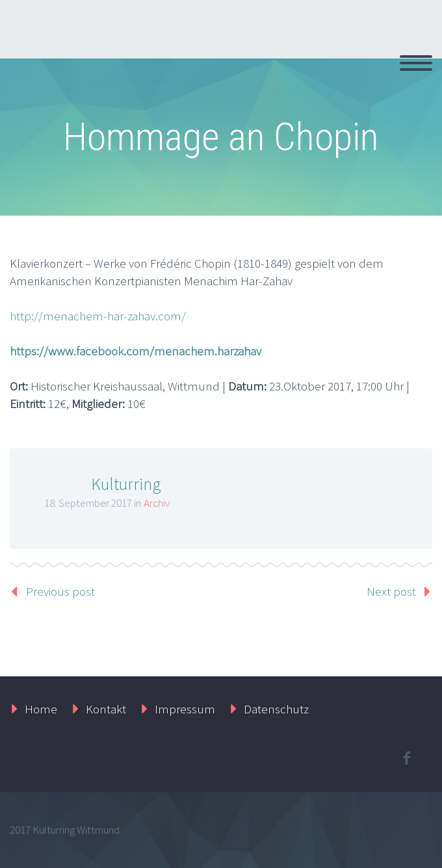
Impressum (185, 709)
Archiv (157, 503)
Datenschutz (276, 709)
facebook (406, 758)
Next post (391, 591)
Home (41, 709)
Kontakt (106, 709)
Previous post (60, 591)
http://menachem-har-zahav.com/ (98, 316)
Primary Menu (416, 63)
